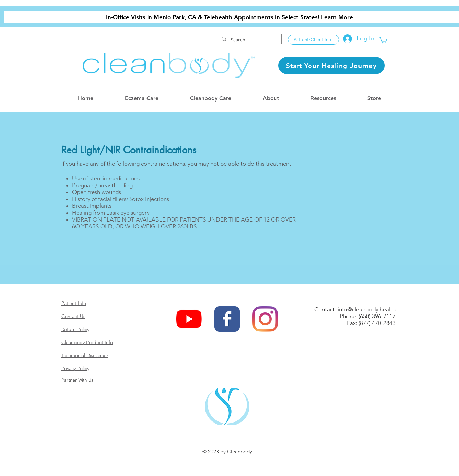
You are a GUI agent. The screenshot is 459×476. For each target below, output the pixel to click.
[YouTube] (189, 319)
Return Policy (75, 329)
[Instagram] (265, 319)
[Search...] (249, 40)
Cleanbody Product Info (87, 342)
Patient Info (74, 303)
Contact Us (73, 316)
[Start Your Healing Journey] (331, 66)
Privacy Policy (75, 368)
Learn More (337, 17)
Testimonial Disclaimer (85, 355)
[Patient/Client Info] (313, 40)
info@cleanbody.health (367, 309)
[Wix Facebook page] (227, 319)
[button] (383, 40)
